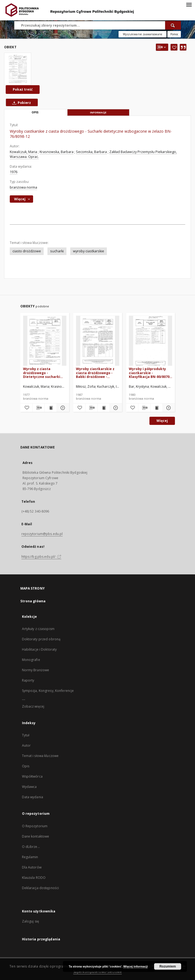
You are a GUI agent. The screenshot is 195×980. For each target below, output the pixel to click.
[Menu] (189, 4)
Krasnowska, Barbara (57, 152)
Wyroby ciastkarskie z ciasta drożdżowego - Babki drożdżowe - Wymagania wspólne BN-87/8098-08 (97, 373)
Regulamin (30, 857)
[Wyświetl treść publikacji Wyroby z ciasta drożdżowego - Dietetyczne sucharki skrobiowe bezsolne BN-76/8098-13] (51, 408)
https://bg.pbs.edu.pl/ (41, 557)
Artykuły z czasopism (38, 629)
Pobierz (20, 103)
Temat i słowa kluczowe (40, 756)
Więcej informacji (136, 966)
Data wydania (33, 797)
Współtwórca (32, 776)
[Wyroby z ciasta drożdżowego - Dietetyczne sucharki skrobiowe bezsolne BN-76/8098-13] (45, 341)
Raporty (28, 680)
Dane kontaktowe (36, 836)
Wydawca (29, 787)
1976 (14, 172)
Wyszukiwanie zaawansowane (143, 34)
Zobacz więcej (33, 706)
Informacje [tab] (98, 112)
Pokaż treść (23, 89)
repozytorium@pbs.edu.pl (42, 534)
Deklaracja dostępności (41, 888)
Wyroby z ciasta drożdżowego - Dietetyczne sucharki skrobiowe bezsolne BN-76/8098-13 (44, 373)
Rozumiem (168, 966)
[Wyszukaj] (173, 25)
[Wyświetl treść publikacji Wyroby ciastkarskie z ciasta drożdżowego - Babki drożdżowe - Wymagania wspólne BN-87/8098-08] (104, 408)
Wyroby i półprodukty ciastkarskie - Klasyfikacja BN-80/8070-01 (150, 373)
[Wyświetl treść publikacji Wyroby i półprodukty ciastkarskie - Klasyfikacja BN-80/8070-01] (156, 408)
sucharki (57, 251)
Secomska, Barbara (91, 152)
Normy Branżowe (36, 670)
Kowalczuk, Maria (23, 152)
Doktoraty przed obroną (41, 639)
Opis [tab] (35, 112)
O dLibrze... (31, 847)
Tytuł (26, 735)
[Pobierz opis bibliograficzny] (39, 408)
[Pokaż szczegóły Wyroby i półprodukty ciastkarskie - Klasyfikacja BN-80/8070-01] (168, 408)
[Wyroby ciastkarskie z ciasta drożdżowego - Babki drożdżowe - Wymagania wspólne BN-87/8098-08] (98, 341)
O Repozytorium (35, 826)
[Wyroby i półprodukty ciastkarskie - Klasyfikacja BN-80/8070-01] (151, 341)
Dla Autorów (32, 867)
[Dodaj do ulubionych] (174, 47)
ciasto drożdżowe (27, 251)
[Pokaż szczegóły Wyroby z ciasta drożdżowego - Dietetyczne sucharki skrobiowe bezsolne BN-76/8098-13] (62, 408)
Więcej (162, 421)
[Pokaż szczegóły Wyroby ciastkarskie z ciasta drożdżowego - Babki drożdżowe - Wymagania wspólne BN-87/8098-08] (115, 408)
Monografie (31, 660)
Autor (26, 745)
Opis (26, 766)
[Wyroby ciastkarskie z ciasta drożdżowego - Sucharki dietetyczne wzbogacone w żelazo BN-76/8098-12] (18, 69)
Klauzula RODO (34, 878)
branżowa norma (23, 187)
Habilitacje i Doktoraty (39, 649)
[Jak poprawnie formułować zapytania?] (174, 34)
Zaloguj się (31, 921)
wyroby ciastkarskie (89, 251)
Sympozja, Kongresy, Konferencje (48, 691)
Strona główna (33, 601)
